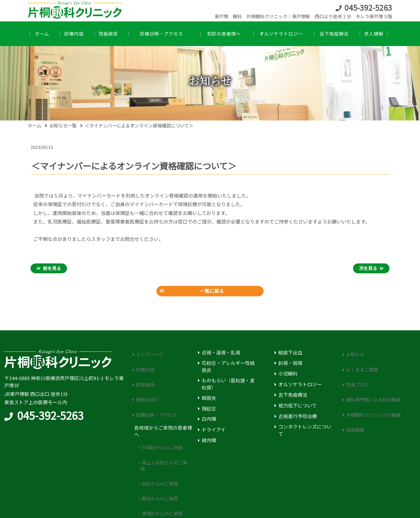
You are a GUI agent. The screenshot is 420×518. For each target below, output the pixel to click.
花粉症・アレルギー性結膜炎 (228, 368)
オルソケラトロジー (300, 386)
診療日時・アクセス (156, 396)
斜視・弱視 (290, 364)
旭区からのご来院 (159, 452)
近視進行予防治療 (298, 417)
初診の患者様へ (151, 494)
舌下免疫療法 (293, 396)
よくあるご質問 (361, 364)
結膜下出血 (290, 354)
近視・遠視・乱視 (221, 354)
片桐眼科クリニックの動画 (373, 396)
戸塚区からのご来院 (162, 425)
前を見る (52, 268)
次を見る (368, 268)
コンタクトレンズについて (305, 432)
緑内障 (209, 442)
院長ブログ (356, 375)
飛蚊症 (209, 410)
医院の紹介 (146, 386)
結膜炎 (209, 399)
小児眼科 (288, 375)
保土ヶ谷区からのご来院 (164, 438)
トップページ (149, 354)
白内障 (209, 420)
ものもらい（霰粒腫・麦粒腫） (228, 385)
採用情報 (354, 407)
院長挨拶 (144, 375)
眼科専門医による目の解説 (373, 386)
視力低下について (297, 407)
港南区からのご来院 (162, 473)
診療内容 (144, 364)
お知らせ (354, 354)
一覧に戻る (212, 292)
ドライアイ (214, 431)
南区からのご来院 (159, 483)
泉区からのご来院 (159, 462)
